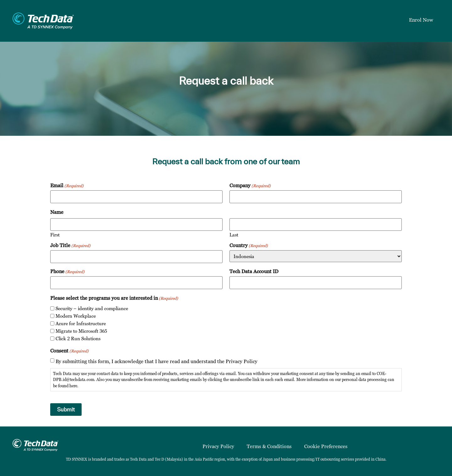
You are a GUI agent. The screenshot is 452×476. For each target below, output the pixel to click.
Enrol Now (421, 20)
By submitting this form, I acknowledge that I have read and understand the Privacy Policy (156, 361)
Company (250, 185)
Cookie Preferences (326, 446)
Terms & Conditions (269, 446)
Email (67, 185)
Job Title (70, 245)
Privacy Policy (218, 446)
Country (249, 245)
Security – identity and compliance (92, 308)
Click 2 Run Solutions (78, 338)
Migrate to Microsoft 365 (81, 331)
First (55, 234)
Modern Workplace (76, 316)
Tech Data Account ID (254, 271)
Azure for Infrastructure (81, 323)
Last (234, 234)
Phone (67, 271)
